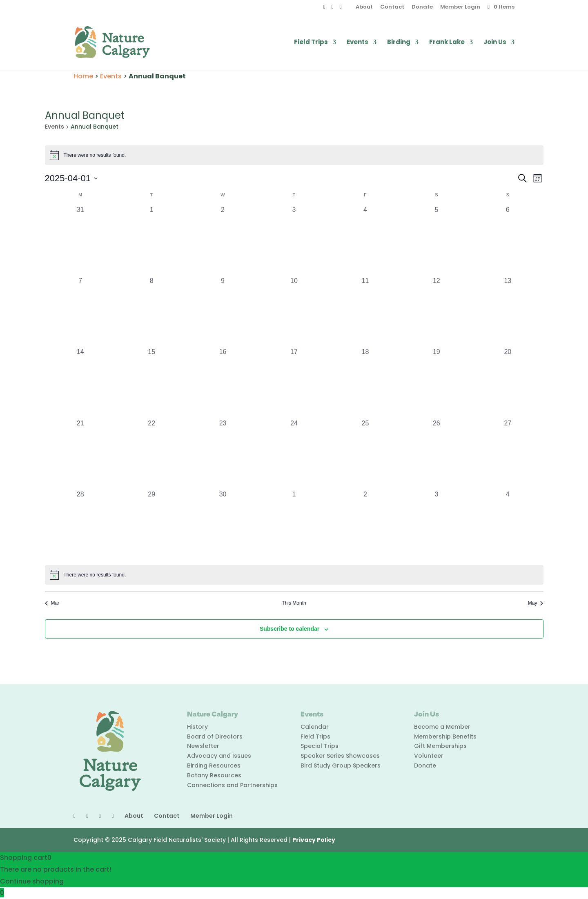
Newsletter (203, 746)
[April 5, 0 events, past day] (437, 240)
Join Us (495, 43)
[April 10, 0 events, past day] (294, 312)
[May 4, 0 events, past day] (508, 525)
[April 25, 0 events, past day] (365, 454)
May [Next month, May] (536, 603)
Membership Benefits (445, 737)
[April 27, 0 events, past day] (508, 454)
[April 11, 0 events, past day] (365, 312)
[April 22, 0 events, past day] (151, 454)
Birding (399, 43)
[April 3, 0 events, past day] (294, 240)
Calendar (315, 727)
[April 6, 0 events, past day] (508, 240)
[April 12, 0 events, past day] (437, 312)
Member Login (460, 7)
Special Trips (320, 746)
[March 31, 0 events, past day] (80, 240)
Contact (392, 7)
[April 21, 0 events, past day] (80, 454)
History (197, 727)
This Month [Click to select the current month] (294, 603)
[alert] (294, 155)
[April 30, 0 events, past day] (223, 525)
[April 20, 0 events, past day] (508, 383)
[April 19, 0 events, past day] (437, 383)
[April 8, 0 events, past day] (151, 312)
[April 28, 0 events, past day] (80, 525)
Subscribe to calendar (290, 629)
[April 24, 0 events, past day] (294, 454)
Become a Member (442, 727)
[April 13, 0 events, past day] (508, 312)
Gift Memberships (440, 746)
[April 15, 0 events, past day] (151, 383)
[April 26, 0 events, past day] (437, 454)
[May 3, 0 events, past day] (437, 525)
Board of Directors (215, 737)
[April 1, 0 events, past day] (151, 240)
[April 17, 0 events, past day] (294, 383)
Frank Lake (447, 43)
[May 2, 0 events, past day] (365, 525)
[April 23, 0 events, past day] (223, 454)
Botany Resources (214, 775)
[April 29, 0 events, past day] (151, 525)
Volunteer (429, 756)
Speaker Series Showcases (340, 756)
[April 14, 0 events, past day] (80, 383)
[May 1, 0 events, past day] (294, 525)
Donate (422, 7)
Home (83, 76)
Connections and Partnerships (232, 785)
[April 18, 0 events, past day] (365, 383)
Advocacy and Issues (219, 756)
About (364, 7)
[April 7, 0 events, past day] (80, 312)
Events (357, 43)
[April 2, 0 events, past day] (223, 240)
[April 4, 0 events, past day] (365, 240)
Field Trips (311, 43)
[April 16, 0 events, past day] (223, 383)
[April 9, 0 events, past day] (223, 312)
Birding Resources (214, 765)
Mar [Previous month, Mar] (52, 603)
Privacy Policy (314, 840)
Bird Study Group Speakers (341, 765)
